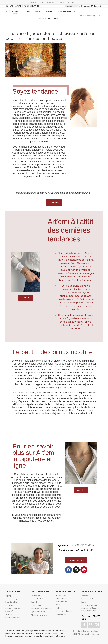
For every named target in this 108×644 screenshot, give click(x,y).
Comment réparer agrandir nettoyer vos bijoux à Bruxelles (91, 608)
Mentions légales (13, 602)
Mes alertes (61, 614)
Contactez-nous (13, 617)
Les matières (36, 595)
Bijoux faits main (38, 612)
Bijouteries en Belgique (41, 608)
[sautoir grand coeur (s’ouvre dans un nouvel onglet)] (71, 318)
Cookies (9, 605)
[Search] (89, 16)
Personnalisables (65, 11)
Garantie (35, 602)
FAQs (84, 602)
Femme (27, 11)
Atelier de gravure (39, 615)
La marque (45, 18)
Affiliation (10, 614)
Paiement (86, 595)
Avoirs (59, 604)
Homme (38, 11)
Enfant (48, 11)
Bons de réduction (64, 611)
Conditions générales (15, 599)
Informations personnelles (62, 597)
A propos (9, 595)
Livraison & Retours (90, 599)
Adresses (60, 608)
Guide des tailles (38, 599)
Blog (57, 18)
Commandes (62, 601)
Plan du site (36, 605)
